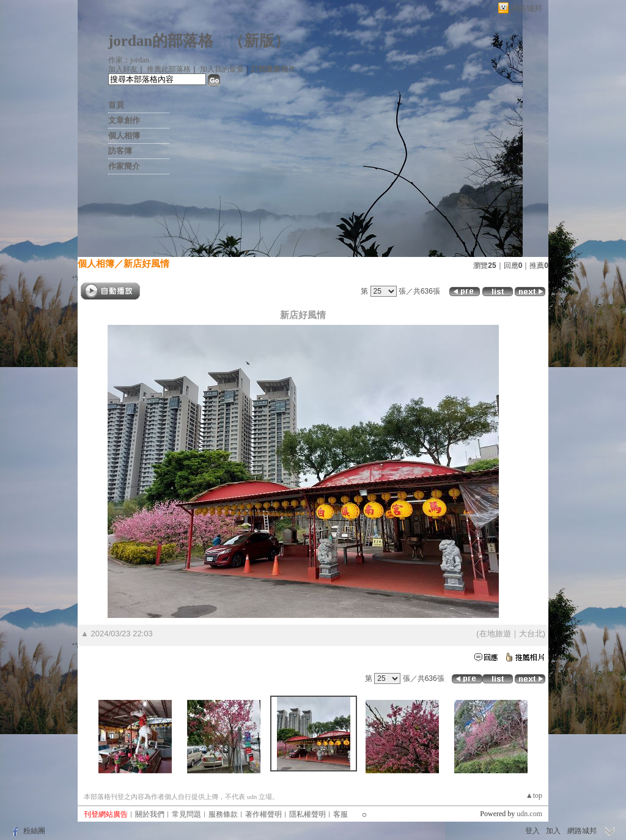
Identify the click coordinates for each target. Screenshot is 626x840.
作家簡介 (124, 166)
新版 (259, 41)
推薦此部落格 (169, 69)
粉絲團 (34, 831)
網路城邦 (526, 8)
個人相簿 (124, 136)
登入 (532, 831)
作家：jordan (129, 60)
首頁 (116, 105)
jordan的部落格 (161, 41)
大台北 (531, 634)
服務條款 (223, 814)
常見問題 (186, 814)
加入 (553, 831)
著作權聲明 (263, 814)
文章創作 (124, 120)
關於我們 (150, 814)
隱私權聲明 (307, 814)
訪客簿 (120, 151)
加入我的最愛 (222, 69)
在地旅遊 (495, 634)
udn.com (529, 814)
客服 (341, 814)
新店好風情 (146, 263)
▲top (534, 795)
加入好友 (123, 69)
